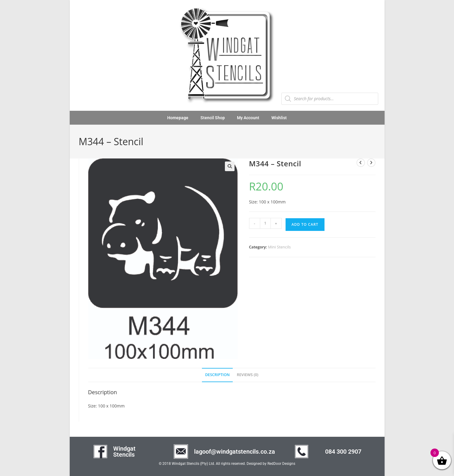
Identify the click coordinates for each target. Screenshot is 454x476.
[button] (230, 166)
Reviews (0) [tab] (248, 375)
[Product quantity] (265, 223)
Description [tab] (217, 375)
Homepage (178, 118)
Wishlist (279, 118)
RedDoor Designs (281, 464)
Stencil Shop (213, 118)
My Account (248, 118)
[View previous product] (361, 163)
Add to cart (305, 224)
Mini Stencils (280, 247)
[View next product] (371, 163)
